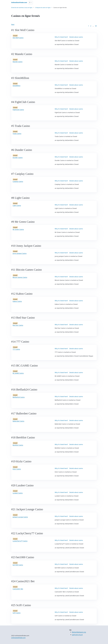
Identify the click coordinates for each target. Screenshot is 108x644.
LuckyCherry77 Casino (20, 541)
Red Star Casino (18, 325)
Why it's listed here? (61, 37)
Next (13, 24)
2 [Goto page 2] (91, 26)
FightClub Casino (18, 110)
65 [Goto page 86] (96, 26)
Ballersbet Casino (18, 421)
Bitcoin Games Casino (20, 277)
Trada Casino (17, 134)
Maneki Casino (18, 62)
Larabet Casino (18, 493)
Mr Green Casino (18, 229)
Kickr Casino (17, 469)
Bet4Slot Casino (18, 445)
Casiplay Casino (18, 181)
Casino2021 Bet (18, 589)
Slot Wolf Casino (18, 38)
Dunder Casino (18, 158)
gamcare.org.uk (77, 635)
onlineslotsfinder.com (18, 638)
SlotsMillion (17, 86)
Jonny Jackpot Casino (20, 253)
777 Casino (16, 349)
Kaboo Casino (17, 301)
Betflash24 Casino (19, 397)
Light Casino (17, 205)
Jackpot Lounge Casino (20, 517)
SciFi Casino (17, 613)
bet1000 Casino (18, 565)
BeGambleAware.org (79, 632)
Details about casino (76, 37)
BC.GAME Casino (18, 373)
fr (30, 2)
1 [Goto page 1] (89, 26)
